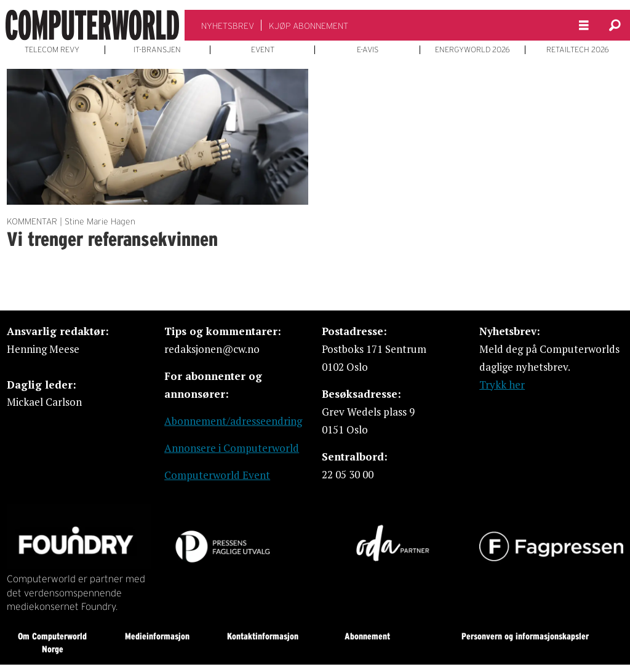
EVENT (263, 50)
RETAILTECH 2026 (578, 50)
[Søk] (615, 25)
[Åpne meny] (584, 26)
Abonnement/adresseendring (233, 421)
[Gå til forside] (92, 25)
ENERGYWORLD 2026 (472, 50)
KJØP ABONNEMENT (309, 26)
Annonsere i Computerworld (232, 448)
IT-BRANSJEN (157, 50)
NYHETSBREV (228, 26)
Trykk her (502, 385)
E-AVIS (368, 50)
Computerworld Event (217, 475)
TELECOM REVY (52, 50)
